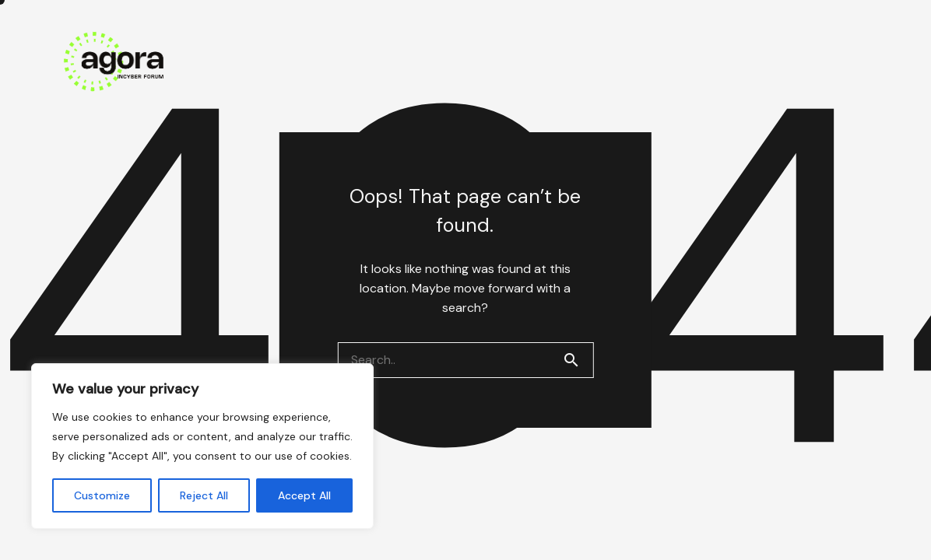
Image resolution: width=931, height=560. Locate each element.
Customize (102, 495)
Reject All (204, 495)
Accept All (304, 495)
